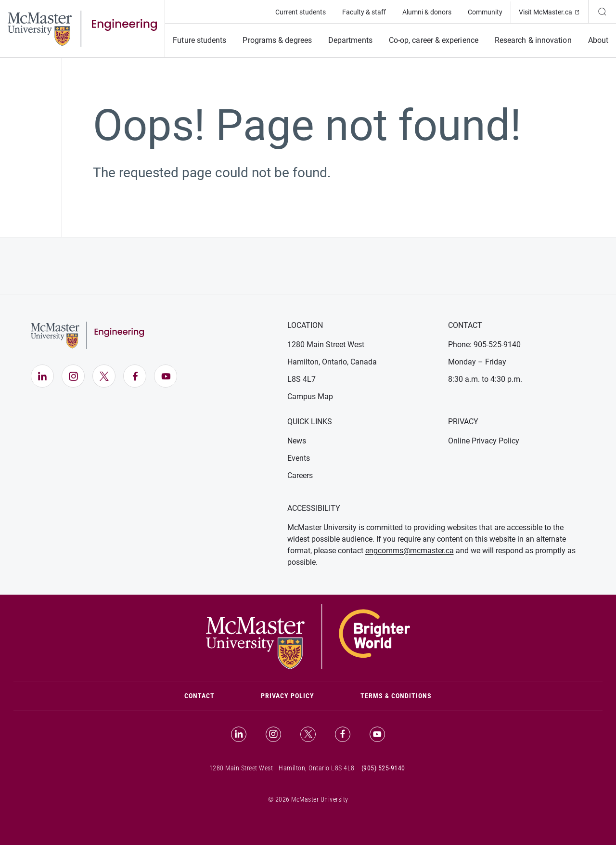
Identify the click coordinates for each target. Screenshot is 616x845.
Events (299, 458)
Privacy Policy (288, 696)
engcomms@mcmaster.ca (410, 551)
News (297, 441)
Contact (211, 695)
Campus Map (310, 396)
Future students (199, 40)
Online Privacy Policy (484, 441)
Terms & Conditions (396, 696)
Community (485, 12)
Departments (350, 40)
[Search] (602, 12)
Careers (300, 475)
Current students (301, 12)
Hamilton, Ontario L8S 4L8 (317, 768)
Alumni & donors (427, 12)
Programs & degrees (277, 40)
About (598, 40)
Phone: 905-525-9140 (484, 344)
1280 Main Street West (326, 344)
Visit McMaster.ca (553, 11)
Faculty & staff (364, 12)
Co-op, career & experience (434, 40)
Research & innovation (533, 40)
